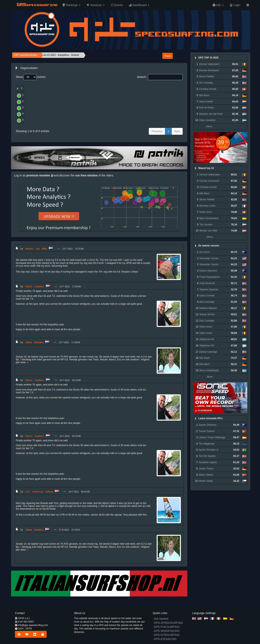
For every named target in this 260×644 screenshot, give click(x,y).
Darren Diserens (208, 271)
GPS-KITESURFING (167, 635)
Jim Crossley (206, 83)
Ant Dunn (204, 252)
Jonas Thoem (206, 469)
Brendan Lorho (207, 206)
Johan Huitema (40, 114)
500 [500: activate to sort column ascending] (135, 89)
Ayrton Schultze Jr (208, 450)
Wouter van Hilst (41, 101)
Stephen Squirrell (209, 290)
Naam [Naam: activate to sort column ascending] (35, 89)
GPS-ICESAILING (165, 639)
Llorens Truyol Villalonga (212, 437)
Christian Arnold (208, 89)
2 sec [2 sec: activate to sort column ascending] (121, 89)
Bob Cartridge (207, 302)
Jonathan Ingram (208, 462)
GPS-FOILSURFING (167, 627)
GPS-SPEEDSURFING (168, 623)
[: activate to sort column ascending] (26, 89)
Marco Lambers (40, 107)
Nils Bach (204, 95)
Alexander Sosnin (209, 258)
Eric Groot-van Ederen (44, 120)
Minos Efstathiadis (209, 370)
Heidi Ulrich (206, 212)
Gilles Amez (206, 327)
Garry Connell (207, 296)
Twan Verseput (40, 95)
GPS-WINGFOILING (167, 631)
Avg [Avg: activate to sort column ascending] (90, 89)
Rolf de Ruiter (206, 108)
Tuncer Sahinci (207, 431)
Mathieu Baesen (208, 308)
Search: (160, 77)
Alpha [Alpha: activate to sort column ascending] (152, 89)
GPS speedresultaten (26, 55)
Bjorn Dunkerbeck (209, 218)
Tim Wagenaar (207, 444)
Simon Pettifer (207, 76)
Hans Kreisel (206, 102)
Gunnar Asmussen (209, 70)
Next (177, 131)
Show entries (31, 77)
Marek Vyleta (206, 481)
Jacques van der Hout (211, 114)
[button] (71, 5)
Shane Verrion (207, 314)
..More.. (206, 126)
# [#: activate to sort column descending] (17, 89)
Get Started (161, 619)
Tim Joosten (206, 225)
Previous (157, 131)
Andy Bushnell (207, 283)
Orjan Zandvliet (207, 120)
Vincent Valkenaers (209, 64)
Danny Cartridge (208, 352)
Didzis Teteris (206, 475)
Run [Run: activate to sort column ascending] (105, 89)
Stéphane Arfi (207, 339)
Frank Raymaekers (210, 277)
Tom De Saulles (207, 456)
